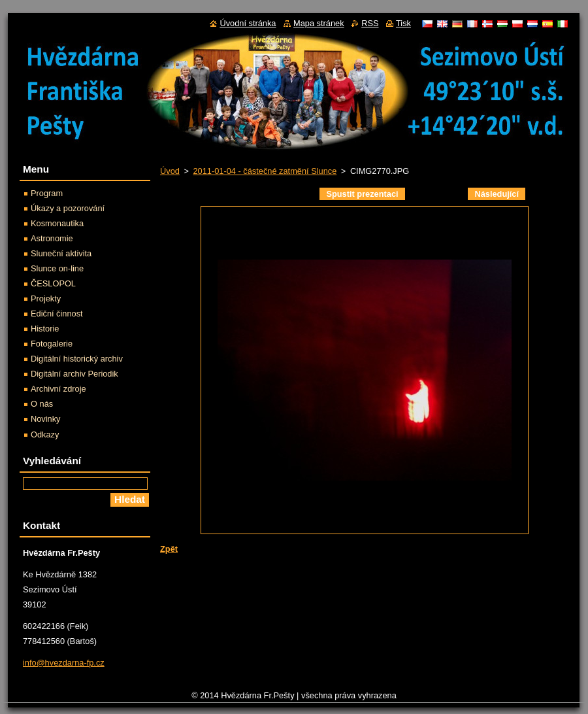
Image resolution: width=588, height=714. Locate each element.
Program (47, 193)
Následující (497, 194)
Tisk (403, 23)
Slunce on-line (57, 268)
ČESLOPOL (53, 283)
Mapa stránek (319, 23)
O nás (42, 404)
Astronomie (52, 238)
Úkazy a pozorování (68, 208)
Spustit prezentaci (362, 194)
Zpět (169, 549)
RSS (370, 23)
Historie (45, 329)
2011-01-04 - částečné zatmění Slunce (265, 171)
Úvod (170, 171)
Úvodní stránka (248, 23)
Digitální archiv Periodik (74, 374)
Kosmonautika (57, 223)
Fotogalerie (52, 344)
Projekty (46, 298)
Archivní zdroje (58, 389)
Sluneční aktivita (61, 253)
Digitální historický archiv (77, 359)
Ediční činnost (57, 314)
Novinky (46, 419)
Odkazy (45, 434)
